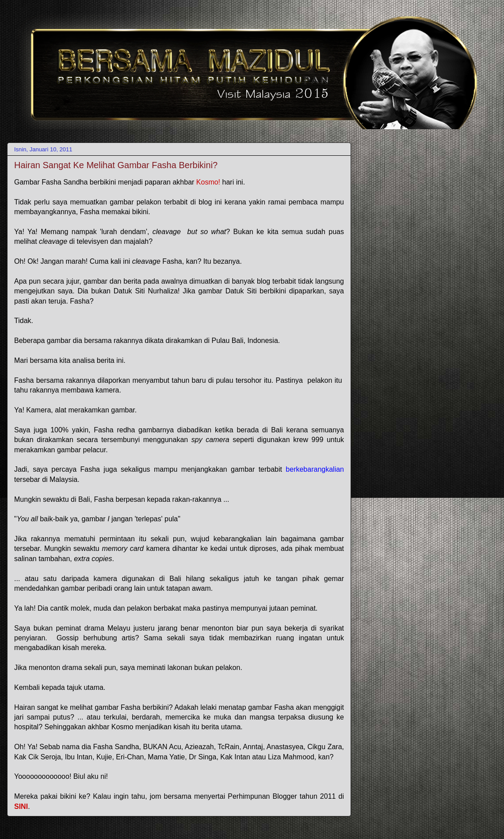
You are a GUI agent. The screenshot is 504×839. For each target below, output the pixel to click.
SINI (21, 806)
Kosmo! (209, 182)
